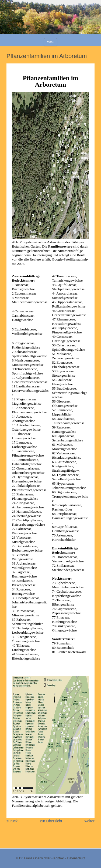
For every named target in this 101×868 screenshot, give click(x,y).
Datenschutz (76, 858)
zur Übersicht (51, 821)
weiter (90, 821)
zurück (12, 821)
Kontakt (59, 858)
